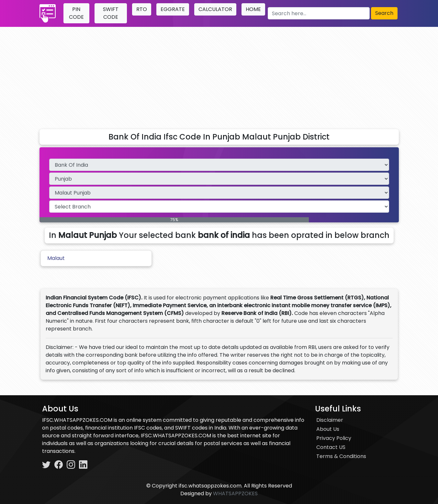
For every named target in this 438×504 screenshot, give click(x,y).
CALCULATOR (215, 9)
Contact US (331, 447)
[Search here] (319, 13)
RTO (142, 9)
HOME (253, 9)
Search (384, 13)
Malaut (56, 258)
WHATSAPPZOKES (235, 493)
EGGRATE (173, 9)
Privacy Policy (334, 438)
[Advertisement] (219, 75)
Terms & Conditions (341, 456)
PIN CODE (76, 13)
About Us (328, 429)
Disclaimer (330, 420)
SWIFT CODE (111, 13)
